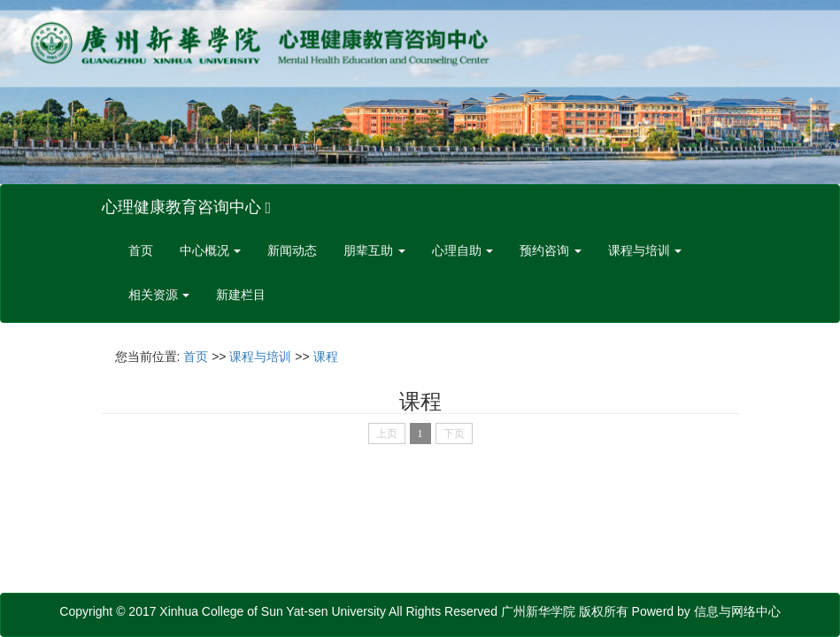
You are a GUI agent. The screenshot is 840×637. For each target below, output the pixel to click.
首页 (141, 251)
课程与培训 (645, 251)
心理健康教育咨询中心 (187, 207)
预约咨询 (551, 251)
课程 (326, 357)
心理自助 (463, 251)
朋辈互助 (374, 251)
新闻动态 (292, 251)
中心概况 (211, 251)
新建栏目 (241, 295)
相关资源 (159, 295)
